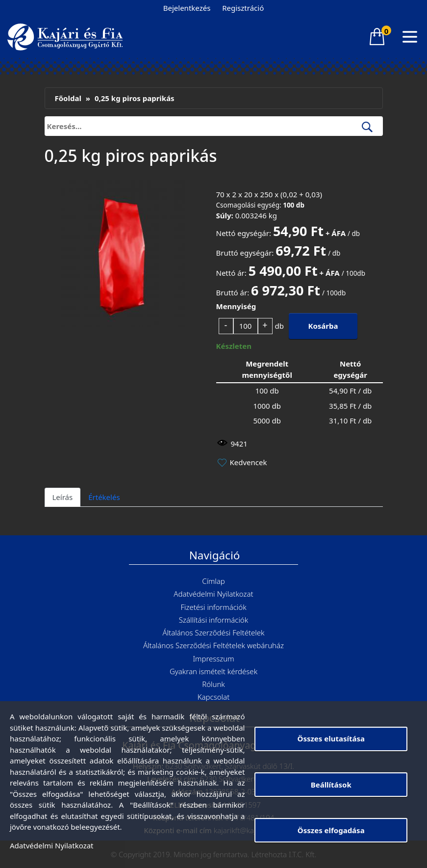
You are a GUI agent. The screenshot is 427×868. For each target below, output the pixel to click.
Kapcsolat (213, 697)
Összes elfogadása (331, 830)
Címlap (213, 581)
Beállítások (331, 785)
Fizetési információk (213, 607)
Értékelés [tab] (104, 497)
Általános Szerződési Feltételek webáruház (213, 645)
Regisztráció (243, 8)
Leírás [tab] (63, 497)
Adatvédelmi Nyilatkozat (213, 594)
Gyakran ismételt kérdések (213, 671)
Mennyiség (236, 306)
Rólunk (213, 684)
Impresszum (213, 658)
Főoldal (68, 98)
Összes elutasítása (331, 738)
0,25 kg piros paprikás (135, 98)
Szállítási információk (213, 620)
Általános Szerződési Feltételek (213, 632)
